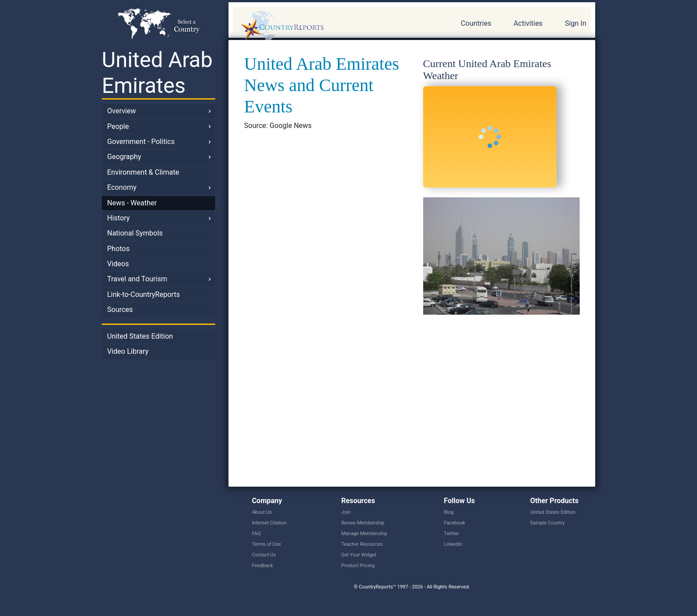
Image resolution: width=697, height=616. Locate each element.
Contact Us (264, 555)
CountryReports (330, 27)
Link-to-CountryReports (144, 294)
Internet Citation (270, 523)
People (118, 126)
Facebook (455, 523)
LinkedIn (453, 544)
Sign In (576, 23)
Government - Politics (141, 142)
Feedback (262, 566)
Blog (449, 512)
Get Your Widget (359, 555)
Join (346, 512)
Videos (118, 264)
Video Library (128, 351)
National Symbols (135, 233)
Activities (528, 23)
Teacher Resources (362, 544)
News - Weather (132, 203)
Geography (124, 157)
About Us (262, 512)
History (118, 218)
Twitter (452, 534)
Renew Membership (363, 523)
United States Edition (140, 336)
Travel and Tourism (137, 279)
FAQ (256, 534)
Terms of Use (266, 544)
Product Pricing (358, 566)
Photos (118, 249)
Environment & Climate (143, 172)
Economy (122, 187)
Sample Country (548, 523)
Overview (122, 111)
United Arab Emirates (157, 73)
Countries (476, 23)
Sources (120, 310)
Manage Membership (365, 534)
